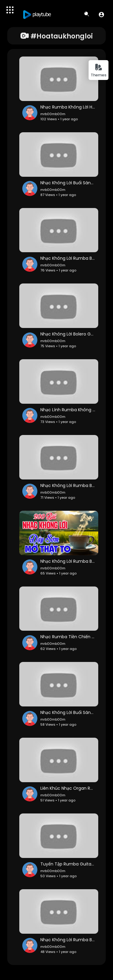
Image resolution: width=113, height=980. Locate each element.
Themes (99, 70)
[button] (101, 14)
